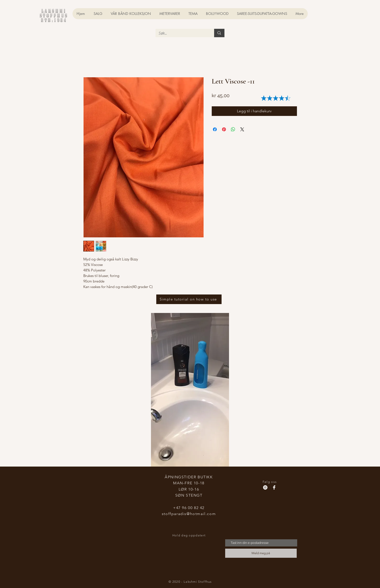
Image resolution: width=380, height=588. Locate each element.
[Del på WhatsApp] (233, 129)
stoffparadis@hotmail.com (189, 514)
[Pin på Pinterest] (224, 129)
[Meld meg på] (261, 553)
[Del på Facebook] (215, 129)
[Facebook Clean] (274, 487)
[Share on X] (242, 129)
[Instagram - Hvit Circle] (265, 487)
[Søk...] (181, 33)
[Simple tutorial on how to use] (189, 299)
